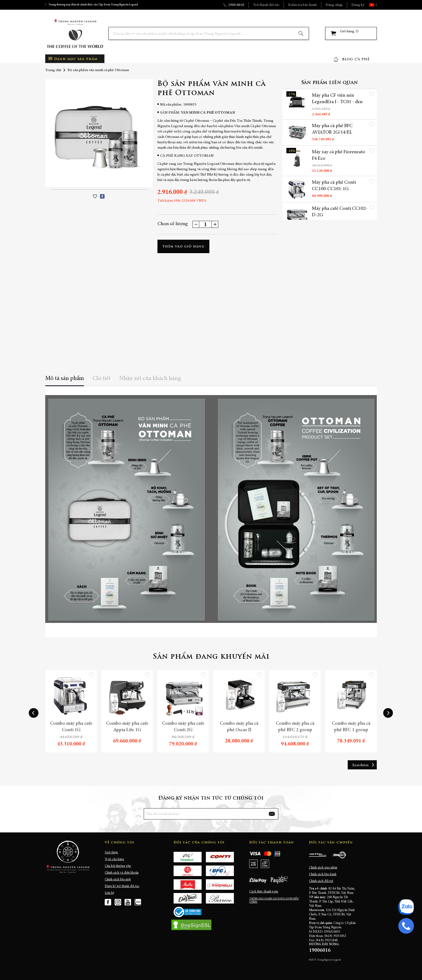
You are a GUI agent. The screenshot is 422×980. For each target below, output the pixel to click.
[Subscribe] (272, 814)
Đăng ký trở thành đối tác (122, 886)
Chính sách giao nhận (323, 868)
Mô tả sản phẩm (65, 379)
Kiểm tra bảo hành (303, 5)
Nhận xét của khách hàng (150, 379)
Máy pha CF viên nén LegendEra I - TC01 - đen (337, 99)
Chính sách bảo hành (323, 874)
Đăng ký (358, 5)
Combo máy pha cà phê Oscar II (239, 727)
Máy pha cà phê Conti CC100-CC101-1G (334, 186)
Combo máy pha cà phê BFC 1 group (351, 727)
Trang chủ (53, 70)
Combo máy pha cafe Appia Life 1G (127, 727)
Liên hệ (109, 893)
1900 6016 (236, 5)
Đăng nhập (334, 5)
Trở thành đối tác (266, 5)
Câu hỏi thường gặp (118, 866)
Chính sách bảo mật (118, 880)
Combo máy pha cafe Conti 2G (183, 727)
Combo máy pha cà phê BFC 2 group (295, 727)
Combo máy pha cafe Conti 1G (71, 727)
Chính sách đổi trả (321, 881)
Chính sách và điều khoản (122, 873)
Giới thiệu (111, 853)
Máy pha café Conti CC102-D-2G (340, 212)
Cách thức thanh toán (264, 892)
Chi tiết (102, 379)
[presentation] (34, 713)
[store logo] (75, 34)
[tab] (65, 380)
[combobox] (209, 33)
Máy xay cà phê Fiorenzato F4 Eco (339, 155)
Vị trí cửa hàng (114, 859)
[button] (376, 5)
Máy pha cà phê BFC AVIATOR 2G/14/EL (332, 129)
